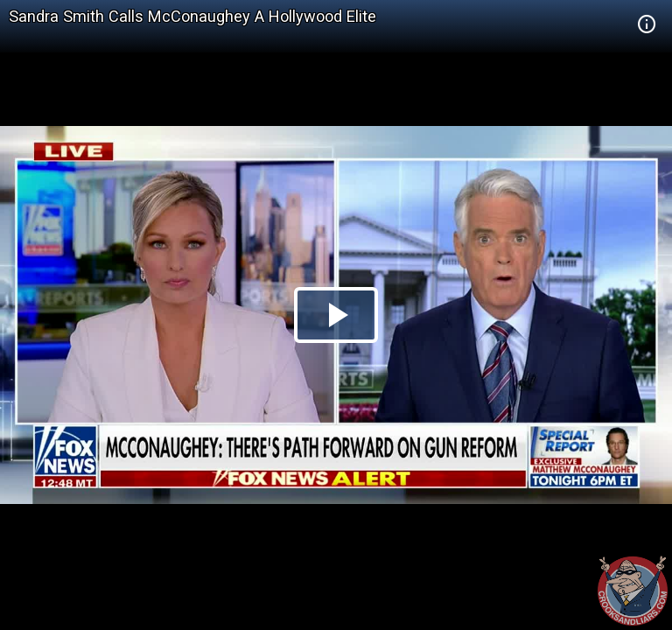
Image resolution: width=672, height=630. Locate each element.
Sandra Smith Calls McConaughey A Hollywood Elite (192, 16)
